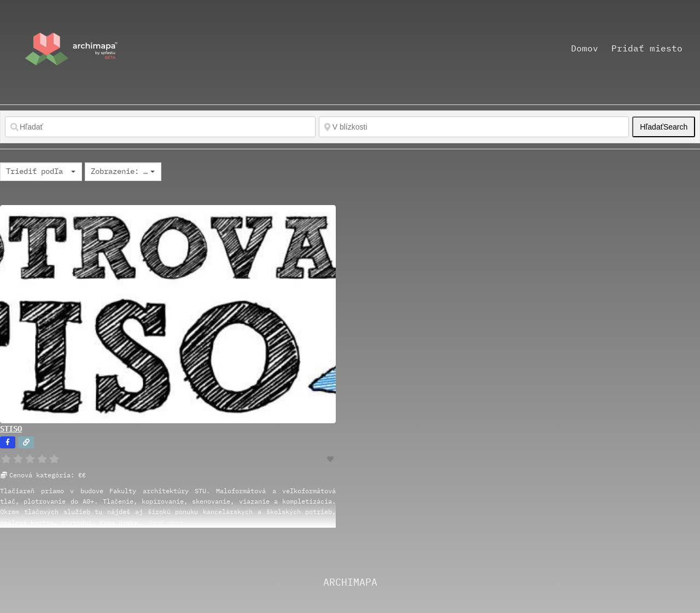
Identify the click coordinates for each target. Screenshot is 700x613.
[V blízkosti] (474, 127)
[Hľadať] (160, 127)
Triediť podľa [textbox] (34, 171)
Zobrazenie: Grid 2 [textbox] (119, 171)
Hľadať (664, 127)
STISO (11, 429)
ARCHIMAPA (350, 582)
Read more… (168, 522)
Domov (585, 48)
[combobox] (41, 172)
